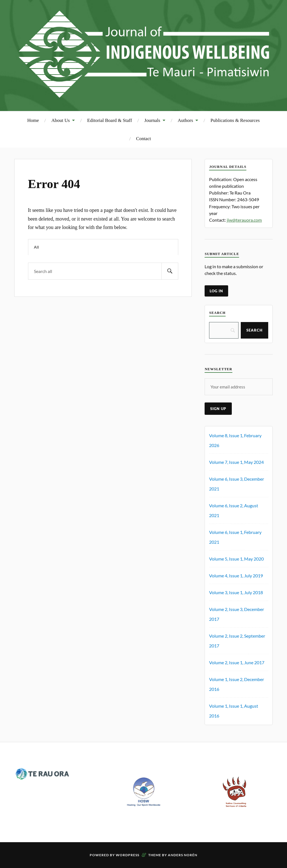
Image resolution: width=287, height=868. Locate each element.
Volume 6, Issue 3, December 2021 (237, 484)
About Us (61, 120)
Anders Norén (183, 855)
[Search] (224, 330)
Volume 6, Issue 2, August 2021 (234, 510)
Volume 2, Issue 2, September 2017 (237, 641)
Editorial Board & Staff (110, 120)
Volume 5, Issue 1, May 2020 (236, 559)
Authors (185, 120)
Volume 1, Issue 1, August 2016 (234, 711)
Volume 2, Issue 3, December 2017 (237, 614)
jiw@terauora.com (244, 220)
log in (216, 291)
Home (33, 120)
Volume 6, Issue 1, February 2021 (235, 537)
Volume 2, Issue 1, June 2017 (237, 662)
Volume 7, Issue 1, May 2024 (236, 462)
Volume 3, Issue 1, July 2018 (236, 592)
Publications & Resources (235, 120)
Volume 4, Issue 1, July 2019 (236, 576)
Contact (144, 139)
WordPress (128, 855)
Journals (152, 120)
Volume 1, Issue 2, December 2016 (237, 684)
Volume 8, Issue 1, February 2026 (235, 440)
